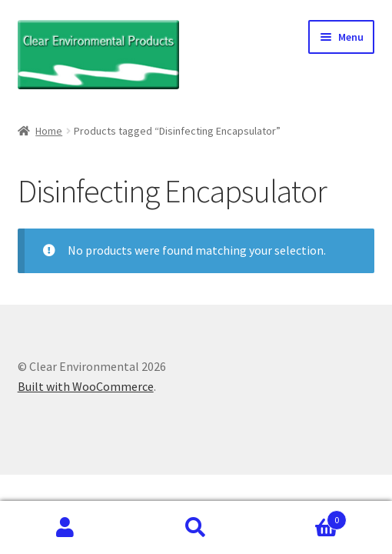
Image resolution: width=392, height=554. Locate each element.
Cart (304, 517)
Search (196, 528)
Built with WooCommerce (86, 386)
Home (49, 131)
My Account (65, 528)
